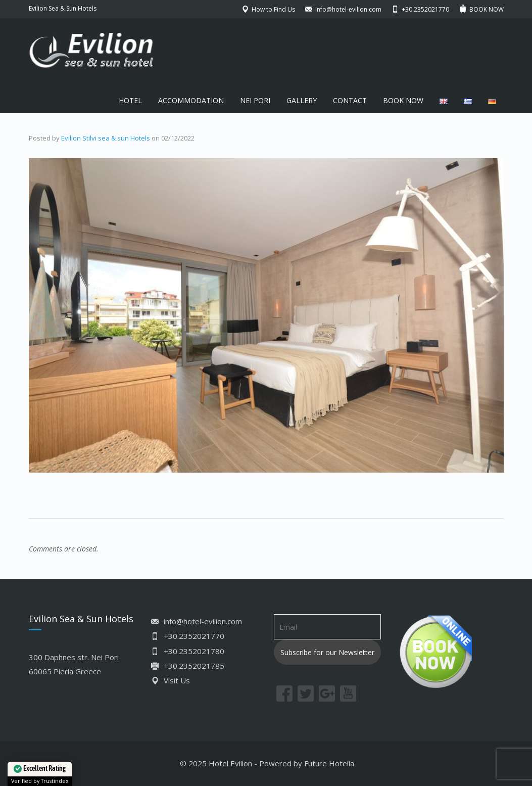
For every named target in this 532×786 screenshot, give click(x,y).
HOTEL (130, 100)
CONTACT (350, 100)
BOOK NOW (403, 100)
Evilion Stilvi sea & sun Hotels (106, 138)
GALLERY (302, 100)
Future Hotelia (329, 763)
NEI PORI (255, 100)
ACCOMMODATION (191, 100)
